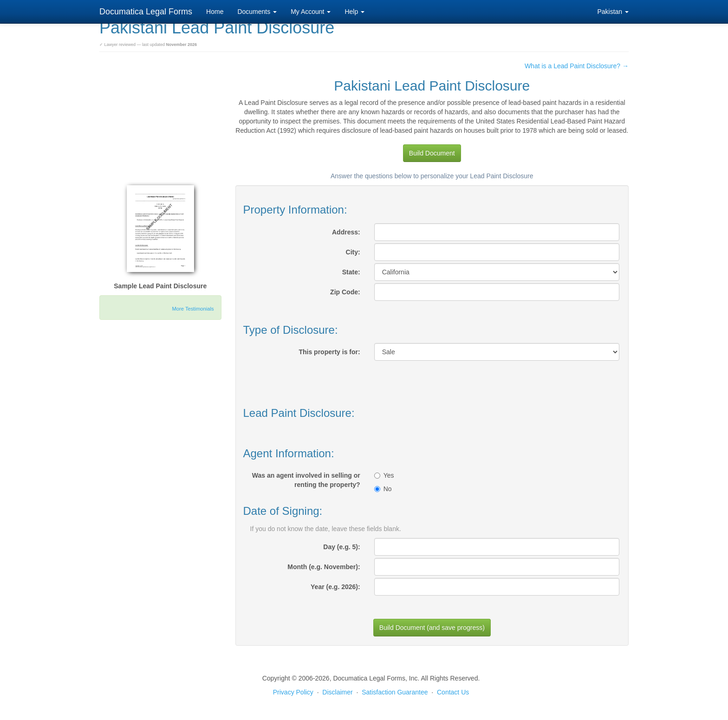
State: (351, 272)
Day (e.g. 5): (341, 547)
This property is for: (329, 352)
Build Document (432, 153)
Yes (384, 475)
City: (353, 252)
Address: (346, 232)
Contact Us (453, 692)
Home (215, 12)
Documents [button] (257, 12)
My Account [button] (311, 12)
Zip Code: (345, 292)
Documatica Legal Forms (146, 12)
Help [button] (354, 12)
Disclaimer (337, 692)
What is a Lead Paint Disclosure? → (577, 66)
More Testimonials (193, 309)
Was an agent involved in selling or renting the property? (306, 480)
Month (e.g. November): (324, 567)
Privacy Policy (293, 692)
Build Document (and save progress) (432, 628)
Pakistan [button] (613, 12)
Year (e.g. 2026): (335, 587)
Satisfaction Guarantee (395, 692)
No (383, 489)
